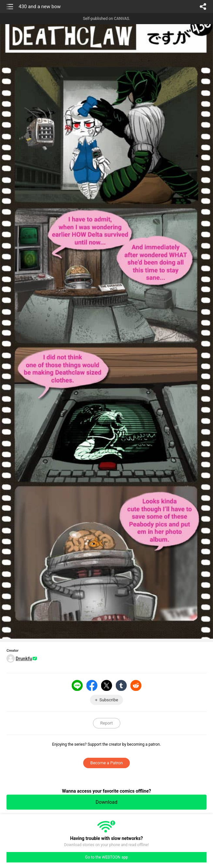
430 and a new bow (40, 7)
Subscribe (109, 700)
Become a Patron (106, 763)
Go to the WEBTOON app (106, 857)
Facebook (92, 685)
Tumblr (121, 685)
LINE (77, 685)
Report (106, 723)
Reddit (136, 685)
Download (106, 802)
